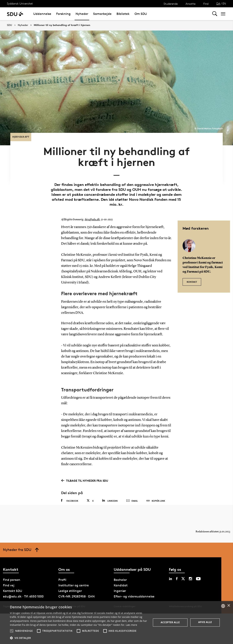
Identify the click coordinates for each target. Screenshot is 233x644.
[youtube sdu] (198, 571)
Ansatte (190, 4)
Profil (62, 572)
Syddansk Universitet (20, 3)
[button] (12, 631)
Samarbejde (102, 14)
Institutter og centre (74, 578)
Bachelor (120, 572)
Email (132, 490)
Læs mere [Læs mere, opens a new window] (131, 625)
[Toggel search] (215, 14)
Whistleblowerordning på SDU (185, 599)
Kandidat (121, 578)
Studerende (171, 4)
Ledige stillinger (70, 583)
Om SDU (141, 14)
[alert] (116, 623)
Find (206, 4)
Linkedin (110, 489)
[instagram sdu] (190, 571)
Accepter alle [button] (170, 622)
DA (218, 3)
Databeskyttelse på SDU (72, 599)
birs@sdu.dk (92, 208)
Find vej (9, 578)
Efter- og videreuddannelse (134, 589)
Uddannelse (42, 14)
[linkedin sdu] (170, 571)
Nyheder (82, 14)
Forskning (63, 14)
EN (224, 3)
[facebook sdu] (177, 571)
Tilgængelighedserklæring (17, 599)
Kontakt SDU (13, 583)
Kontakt (192, 269)
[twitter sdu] (183, 571)
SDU (9, 25)
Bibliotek (123, 14)
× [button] (229, 606)
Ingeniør (120, 583)
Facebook (70, 489)
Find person (12, 572)
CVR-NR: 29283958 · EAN (76, 589)
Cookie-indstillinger (125, 599)
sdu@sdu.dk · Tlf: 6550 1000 (23, 589)
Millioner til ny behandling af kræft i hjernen (62, 25)
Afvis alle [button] (205, 622)
